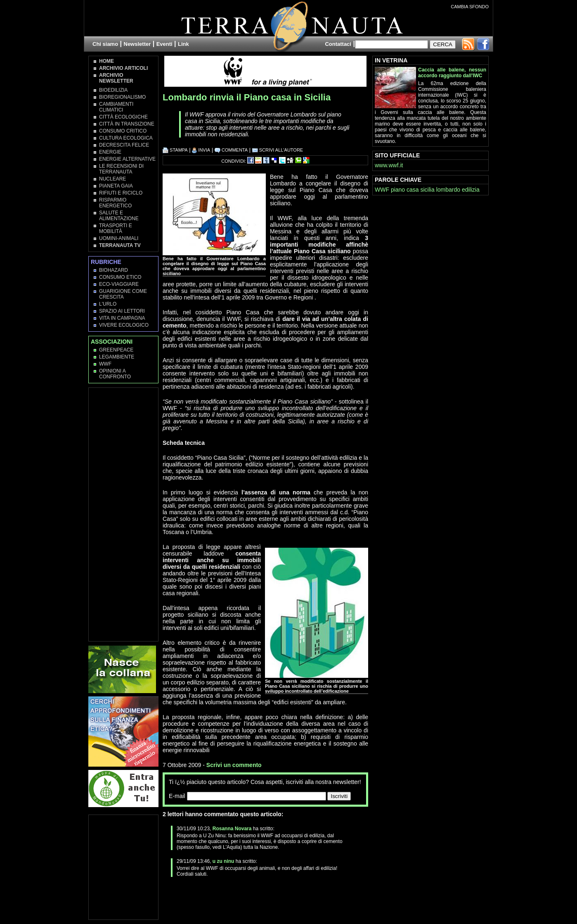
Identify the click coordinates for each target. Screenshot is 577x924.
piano (398, 190)
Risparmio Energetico (115, 203)
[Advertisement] (259, 898)
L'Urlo (108, 304)
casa (413, 190)
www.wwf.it (389, 165)
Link (183, 44)
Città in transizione (127, 124)
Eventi (164, 44)
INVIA (201, 150)
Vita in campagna (122, 318)
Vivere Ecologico (124, 325)
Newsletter (137, 44)
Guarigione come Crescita (123, 294)
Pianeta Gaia (116, 186)
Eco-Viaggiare (119, 284)
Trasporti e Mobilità (116, 228)
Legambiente (117, 357)
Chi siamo (105, 44)
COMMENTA (231, 150)
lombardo (448, 190)
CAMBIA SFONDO (470, 7)
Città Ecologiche (123, 117)
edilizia (471, 190)
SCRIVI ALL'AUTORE (278, 150)
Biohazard (114, 270)
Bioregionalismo (122, 97)
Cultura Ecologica (126, 138)
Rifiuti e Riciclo (121, 193)
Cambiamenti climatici (116, 107)
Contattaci (338, 44)
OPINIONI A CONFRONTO (115, 374)
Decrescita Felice (124, 145)
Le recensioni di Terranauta (121, 169)
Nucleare (112, 179)
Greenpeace (116, 350)
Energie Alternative (127, 159)
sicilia (428, 190)
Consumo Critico (123, 131)
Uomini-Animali (119, 238)
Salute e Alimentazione (119, 216)
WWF (105, 364)
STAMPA (175, 150)
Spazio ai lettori (122, 311)
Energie (110, 152)
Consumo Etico (120, 277)
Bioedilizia (113, 90)
